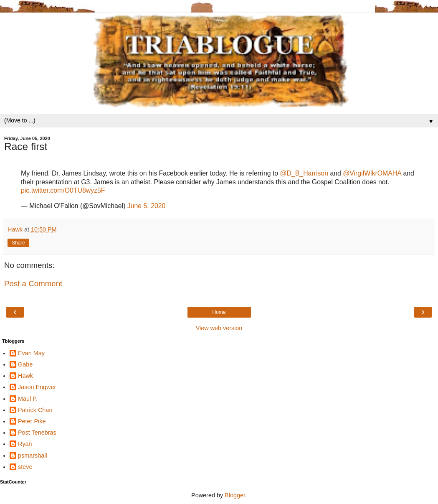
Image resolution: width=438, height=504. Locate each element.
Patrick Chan (35, 410)
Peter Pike (32, 421)
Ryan (25, 444)
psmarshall (33, 456)
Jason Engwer (37, 387)
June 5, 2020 (147, 206)
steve (25, 467)
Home (219, 312)
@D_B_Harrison (304, 173)
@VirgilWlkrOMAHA (372, 173)
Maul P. (28, 399)
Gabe (25, 364)
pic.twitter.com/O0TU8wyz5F (63, 190)
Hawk (25, 376)
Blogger (235, 495)
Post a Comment (33, 284)
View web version (219, 328)
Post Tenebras (37, 433)
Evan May (31, 353)
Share (18, 243)
